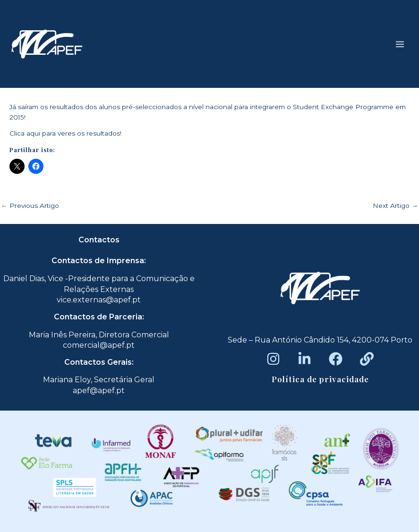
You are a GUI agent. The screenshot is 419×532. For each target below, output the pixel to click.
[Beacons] (367, 359)
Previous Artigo (30, 206)
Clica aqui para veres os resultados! (65, 133)
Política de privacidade (320, 379)
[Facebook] (336, 359)
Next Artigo (395, 206)
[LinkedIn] (304, 359)
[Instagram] (273, 359)
